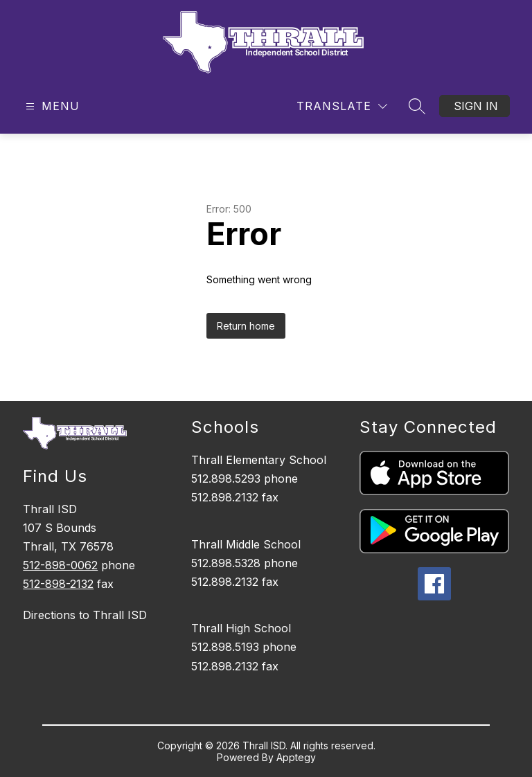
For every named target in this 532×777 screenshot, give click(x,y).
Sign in (476, 106)
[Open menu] (51, 106)
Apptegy (296, 757)
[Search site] (417, 106)
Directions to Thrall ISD (85, 615)
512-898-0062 (60, 565)
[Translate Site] (342, 106)
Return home (246, 326)
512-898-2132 (58, 584)
